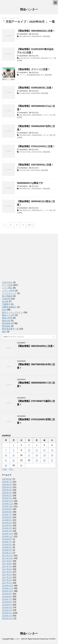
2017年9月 (7, 561)
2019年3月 (7, 526)
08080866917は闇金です (30, 183)
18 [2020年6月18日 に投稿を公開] (37, 455)
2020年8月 (7, 479)
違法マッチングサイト (12, 312)
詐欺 (4, 310)
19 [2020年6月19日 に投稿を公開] (44, 455)
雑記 (4, 332)
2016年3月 (7, 610)
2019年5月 (7, 520)
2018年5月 (7, 545)
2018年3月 (7, 550)
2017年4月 (7, 575)
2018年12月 (8, 534)
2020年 (12, 18)
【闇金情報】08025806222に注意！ (36, 31)
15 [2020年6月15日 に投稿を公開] (14, 455)
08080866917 (37, 189)
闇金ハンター (29, 10)
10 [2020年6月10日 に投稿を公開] (29, 450)
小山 (51, 115)
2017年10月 (8, 558)
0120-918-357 (25, 58)
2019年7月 (7, 515)
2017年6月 (7, 569)
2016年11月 (8, 588)
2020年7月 (7, 482)
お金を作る (7, 282)
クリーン (23, 75)
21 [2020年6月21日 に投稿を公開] (6, 460)
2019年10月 (8, 506)
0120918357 (36, 58)
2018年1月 (7, 553)
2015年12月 (8, 618)
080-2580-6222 (25, 36)
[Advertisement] (22, 260)
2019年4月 (7, 523)
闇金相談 (6, 326)
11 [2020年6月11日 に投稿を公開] (37, 450)
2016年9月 (7, 594)
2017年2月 (7, 580)
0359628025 (36, 93)
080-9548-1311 (25, 210)
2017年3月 (7, 577)
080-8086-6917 (25, 189)
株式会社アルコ (47, 58)
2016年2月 (7, 613)
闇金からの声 (8, 315)
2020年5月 (7, 487)
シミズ (46, 210)
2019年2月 (7, 528)
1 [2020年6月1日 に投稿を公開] (14, 445)
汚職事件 (6, 304)
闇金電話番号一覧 (10, 329)
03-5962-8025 (25, 93)
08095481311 (37, 210)
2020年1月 (7, 498)
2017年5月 (7, 572)
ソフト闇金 (7, 288)
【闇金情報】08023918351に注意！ (36, 346)
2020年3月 (7, 493)
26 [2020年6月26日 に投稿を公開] (44, 460)
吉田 (51, 135)
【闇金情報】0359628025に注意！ (35, 88)
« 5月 (4, 469)
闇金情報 (35, 34)
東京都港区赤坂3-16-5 (36, 75)
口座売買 (6, 299)
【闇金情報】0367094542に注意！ (35, 165)
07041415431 (37, 152)
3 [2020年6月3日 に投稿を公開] (29, 445)
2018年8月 (7, 539)
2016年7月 (7, 599)
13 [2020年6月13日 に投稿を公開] (52, 450)
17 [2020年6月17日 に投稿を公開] (29, 455)
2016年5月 (7, 605)
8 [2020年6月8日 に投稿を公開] (14, 450)
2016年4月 (7, 608)
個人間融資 (7, 296)
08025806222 (37, 36)
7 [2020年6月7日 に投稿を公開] (6, 450)
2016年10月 (8, 591)
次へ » (31, 225)
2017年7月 (7, 567)
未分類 (5, 302)
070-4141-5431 (25, 152)
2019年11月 (8, 504)
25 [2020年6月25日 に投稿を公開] (37, 460)
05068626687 (37, 135)
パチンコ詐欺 (8, 291)
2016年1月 (7, 616)
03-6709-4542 (25, 170)
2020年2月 (7, 495)
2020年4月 (7, 490)
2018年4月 (7, 547)
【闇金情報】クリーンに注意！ (34, 69)
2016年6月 (7, 602)
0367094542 (36, 170)
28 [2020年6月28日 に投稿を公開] (6, 465)
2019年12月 (8, 501)
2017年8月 (7, 564)
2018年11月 (8, 536)
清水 (51, 210)
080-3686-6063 (25, 115)
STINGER (52, 639)
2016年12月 (8, 586)
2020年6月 (7, 485)
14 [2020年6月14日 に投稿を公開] (6, 455)
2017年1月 (7, 583)
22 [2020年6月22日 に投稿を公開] (14, 460)
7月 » (11, 469)
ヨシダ (46, 135)
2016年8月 (7, 597)
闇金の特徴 (7, 318)
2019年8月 (7, 512)
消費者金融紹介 (9, 307)
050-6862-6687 (25, 135)
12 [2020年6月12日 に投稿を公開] (44, 450)
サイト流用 (7, 285)
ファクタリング (9, 293)
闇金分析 (6, 321)
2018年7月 (7, 542)
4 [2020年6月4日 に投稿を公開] (37, 445)
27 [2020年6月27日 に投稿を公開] (52, 460)
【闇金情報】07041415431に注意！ (36, 146)
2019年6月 (7, 517)
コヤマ (46, 115)
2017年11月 (8, 556)
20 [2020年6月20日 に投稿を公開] (52, 455)
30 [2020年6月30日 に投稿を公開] (21, 465)
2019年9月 (7, 509)
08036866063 (37, 115)
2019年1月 (7, 531)
